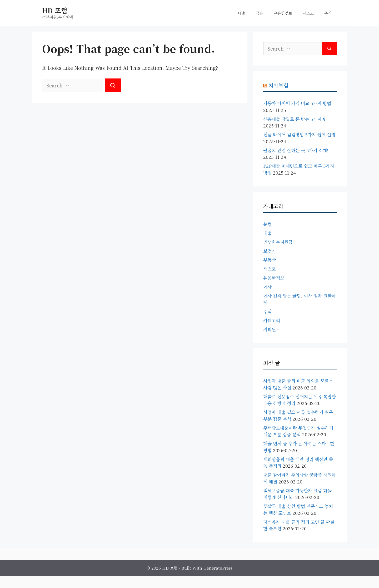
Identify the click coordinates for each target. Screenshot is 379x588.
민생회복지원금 (278, 242)
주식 (328, 13)
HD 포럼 (55, 10)
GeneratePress (218, 568)
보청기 (270, 251)
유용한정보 (283, 13)
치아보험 (278, 85)
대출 (242, 13)
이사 (267, 287)
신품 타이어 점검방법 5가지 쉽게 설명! (300, 134)
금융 (260, 13)
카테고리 (272, 320)
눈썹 (267, 224)
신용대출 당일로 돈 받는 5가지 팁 (295, 119)
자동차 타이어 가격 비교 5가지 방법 (297, 103)
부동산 (270, 260)
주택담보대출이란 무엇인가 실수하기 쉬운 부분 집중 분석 (298, 431)
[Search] (113, 85)
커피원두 (272, 329)
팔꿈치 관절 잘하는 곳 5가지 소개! (296, 150)
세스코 (308, 13)
